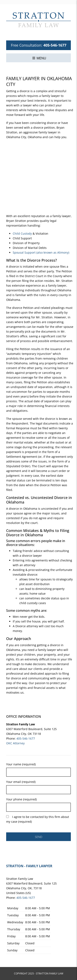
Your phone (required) (21, 799)
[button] (39, 58)
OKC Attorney (15, 743)
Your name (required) (21, 764)
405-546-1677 (55, 45)
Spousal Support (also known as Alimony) (41, 252)
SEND (39, 837)
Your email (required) (21, 782)
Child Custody (22, 234)
